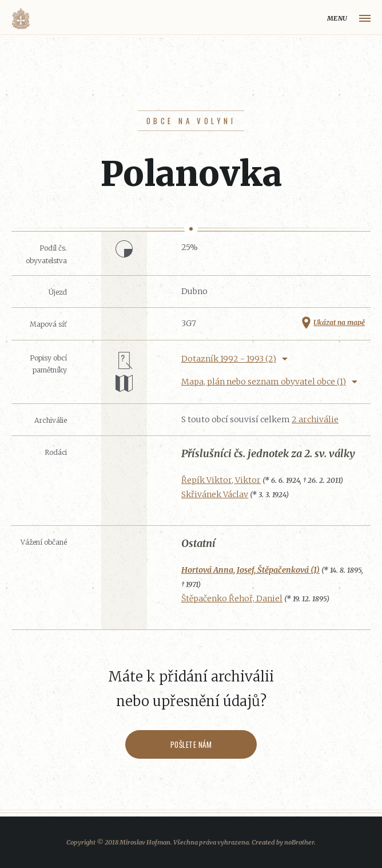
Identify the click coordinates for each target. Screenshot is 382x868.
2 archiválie (315, 419)
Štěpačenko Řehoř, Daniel (232, 599)
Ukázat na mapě (339, 322)
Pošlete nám (191, 744)
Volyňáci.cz (21, 19)
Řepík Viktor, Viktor (221, 480)
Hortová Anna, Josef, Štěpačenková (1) (250, 570)
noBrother (299, 842)
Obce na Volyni (191, 121)
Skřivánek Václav (215, 494)
